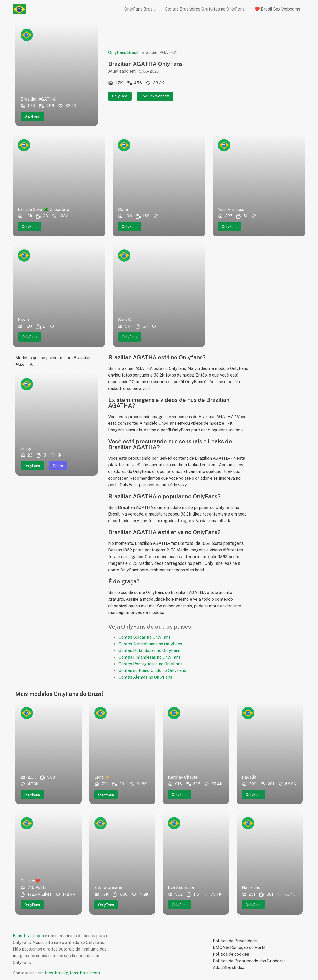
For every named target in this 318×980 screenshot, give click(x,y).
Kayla (23, 320)
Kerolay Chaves (183, 777)
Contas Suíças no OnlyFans (145, 637)
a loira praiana (108, 888)
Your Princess (231, 209)
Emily (26, 448)
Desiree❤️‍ (30, 881)
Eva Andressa (181, 888)
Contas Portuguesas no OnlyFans (150, 664)
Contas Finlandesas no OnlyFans (150, 657)
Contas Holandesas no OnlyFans (149, 651)
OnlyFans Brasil (140, 9)
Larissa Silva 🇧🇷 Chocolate (44, 209)
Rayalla (249, 777)
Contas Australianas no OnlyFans (150, 644)
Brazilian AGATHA (38, 99)
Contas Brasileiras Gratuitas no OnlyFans (205, 9)
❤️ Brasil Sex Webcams (277, 9)
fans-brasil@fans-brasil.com (72, 973)
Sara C (125, 320)
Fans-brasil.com (28, 936)
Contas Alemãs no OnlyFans (145, 677)
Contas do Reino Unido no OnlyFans (152, 671)
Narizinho (251, 888)
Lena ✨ (102, 777)
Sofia (123, 209)
